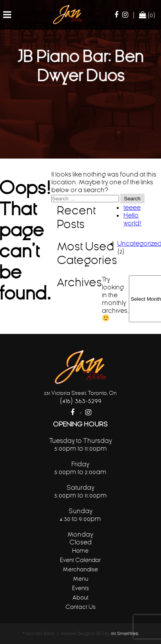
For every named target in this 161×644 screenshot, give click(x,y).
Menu (80, 579)
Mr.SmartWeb (125, 634)
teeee (132, 207)
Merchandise (80, 569)
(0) (147, 15)
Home (80, 550)
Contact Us (80, 607)
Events (80, 588)
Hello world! (132, 219)
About (80, 597)
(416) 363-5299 (80, 400)
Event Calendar (80, 560)
